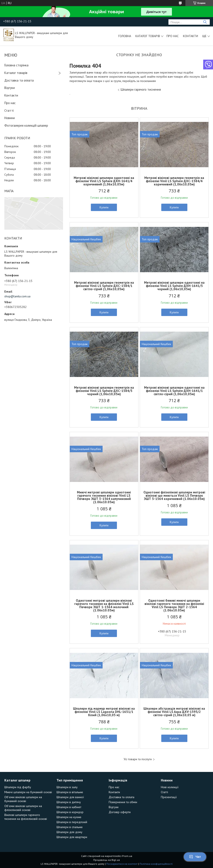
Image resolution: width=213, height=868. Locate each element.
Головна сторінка (16, 65)
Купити (104, 207)
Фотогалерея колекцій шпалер (26, 125)
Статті (9, 111)
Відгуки (10, 88)
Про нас (173, 36)
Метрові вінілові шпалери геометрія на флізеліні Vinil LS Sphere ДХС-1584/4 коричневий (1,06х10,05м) (174, 181)
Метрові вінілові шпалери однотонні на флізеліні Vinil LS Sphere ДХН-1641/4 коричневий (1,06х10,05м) (104, 181)
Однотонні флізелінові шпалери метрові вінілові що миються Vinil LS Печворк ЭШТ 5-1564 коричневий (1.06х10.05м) (174, 495)
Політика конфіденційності (156, 864)
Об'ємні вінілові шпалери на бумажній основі (23, 799)
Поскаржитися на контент (122, 864)
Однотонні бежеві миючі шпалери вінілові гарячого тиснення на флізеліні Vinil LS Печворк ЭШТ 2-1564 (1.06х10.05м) (174, 605)
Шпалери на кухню (69, 817)
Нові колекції (170, 787)
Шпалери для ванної (70, 797)
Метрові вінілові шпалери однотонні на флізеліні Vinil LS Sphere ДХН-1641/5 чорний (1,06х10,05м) (174, 286)
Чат (195, 857)
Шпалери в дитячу (69, 802)
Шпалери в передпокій (72, 822)
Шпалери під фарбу (18, 787)
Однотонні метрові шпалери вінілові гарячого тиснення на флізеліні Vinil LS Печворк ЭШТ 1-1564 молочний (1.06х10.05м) (104, 605)
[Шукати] (205, 22)
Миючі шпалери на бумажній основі (28, 792)
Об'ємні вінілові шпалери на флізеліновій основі (23, 808)
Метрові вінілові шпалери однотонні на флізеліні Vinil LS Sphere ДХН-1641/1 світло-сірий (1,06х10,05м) (174, 391)
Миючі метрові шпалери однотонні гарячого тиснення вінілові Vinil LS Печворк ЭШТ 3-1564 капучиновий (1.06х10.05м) (104, 497)
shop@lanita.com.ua (17, 296)
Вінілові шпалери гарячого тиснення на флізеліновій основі (26, 817)
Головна (125, 36)
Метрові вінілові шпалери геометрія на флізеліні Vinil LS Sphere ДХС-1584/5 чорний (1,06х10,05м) (104, 391)
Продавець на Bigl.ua (106, 860)
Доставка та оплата (19, 80)
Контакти (191, 36)
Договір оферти (120, 812)
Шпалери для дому (69, 832)
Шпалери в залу (67, 787)
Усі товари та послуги (138, 759)
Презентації (169, 797)
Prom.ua (127, 856)
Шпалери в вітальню (70, 792)
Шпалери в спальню (70, 827)
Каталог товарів (148, 36)
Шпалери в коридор (70, 812)
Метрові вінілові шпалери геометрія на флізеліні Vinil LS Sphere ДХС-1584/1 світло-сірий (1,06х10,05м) (104, 286)
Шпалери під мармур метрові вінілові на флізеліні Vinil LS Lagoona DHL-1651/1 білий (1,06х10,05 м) (104, 712)
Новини (10, 118)
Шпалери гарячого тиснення (141, 89)
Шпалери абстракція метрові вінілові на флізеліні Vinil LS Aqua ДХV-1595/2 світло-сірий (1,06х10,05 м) (174, 712)
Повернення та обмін (123, 802)
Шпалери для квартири (72, 837)
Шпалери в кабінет (69, 807)
